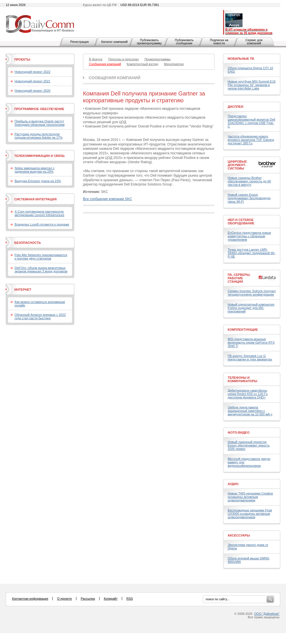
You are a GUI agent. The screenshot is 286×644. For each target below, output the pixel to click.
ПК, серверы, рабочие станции (239, 278)
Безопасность (28, 243)
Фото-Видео (239, 432)
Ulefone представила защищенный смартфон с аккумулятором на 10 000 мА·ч (250, 411)
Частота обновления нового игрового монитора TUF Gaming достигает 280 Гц (251, 140)
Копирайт (111, 599)
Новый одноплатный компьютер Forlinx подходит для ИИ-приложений (251, 308)
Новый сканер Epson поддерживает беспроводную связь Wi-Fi (249, 198)
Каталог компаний (114, 42)
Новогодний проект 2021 (32, 81)
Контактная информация (30, 599)
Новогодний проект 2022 (32, 72)
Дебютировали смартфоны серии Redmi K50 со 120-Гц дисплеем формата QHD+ (248, 394)
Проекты (22, 59)
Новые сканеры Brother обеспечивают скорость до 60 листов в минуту (249, 181)
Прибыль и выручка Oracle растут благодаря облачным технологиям (40, 123)
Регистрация (80, 42)
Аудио (233, 484)
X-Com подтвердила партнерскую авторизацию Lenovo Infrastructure (39, 213)
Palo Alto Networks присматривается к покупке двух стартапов (41, 257)
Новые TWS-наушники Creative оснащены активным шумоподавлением (250, 497)
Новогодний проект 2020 (32, 91)
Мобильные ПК (241, 59)
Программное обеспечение (39, 109)
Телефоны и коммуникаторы (243, 379)
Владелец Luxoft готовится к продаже (42, 224)
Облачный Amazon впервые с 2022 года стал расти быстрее (40, 316)
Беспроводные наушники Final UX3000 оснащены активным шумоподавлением (250, 514)
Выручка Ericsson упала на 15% (38, 181)
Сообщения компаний (115, 78)
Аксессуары (239, 535)
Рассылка (88, 599)
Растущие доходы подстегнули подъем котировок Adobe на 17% (39, 136)
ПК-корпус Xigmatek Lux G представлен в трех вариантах (250, 358)
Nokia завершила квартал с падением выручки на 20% (34, 170)
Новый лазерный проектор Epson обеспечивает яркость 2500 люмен (249, 445)
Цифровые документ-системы (237, 165)
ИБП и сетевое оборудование (241, 222)
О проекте (64, 599)
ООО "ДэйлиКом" (267, 614)
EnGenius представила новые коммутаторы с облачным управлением (249, 236)
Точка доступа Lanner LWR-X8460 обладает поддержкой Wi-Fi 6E (252, 253)
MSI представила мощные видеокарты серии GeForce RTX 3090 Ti (251, 342)
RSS (130, 599)
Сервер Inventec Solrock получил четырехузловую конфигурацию (252, 293)
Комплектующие (243, 330)
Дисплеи (236, 107)
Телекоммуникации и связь (39, 156)
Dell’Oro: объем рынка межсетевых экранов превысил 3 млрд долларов (41, 270)
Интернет (23, 290)
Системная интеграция (35, 199)
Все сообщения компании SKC (107, 199)
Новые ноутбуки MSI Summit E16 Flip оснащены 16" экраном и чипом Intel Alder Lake (252, 85)
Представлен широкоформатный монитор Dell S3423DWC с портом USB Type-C (251, 121)
